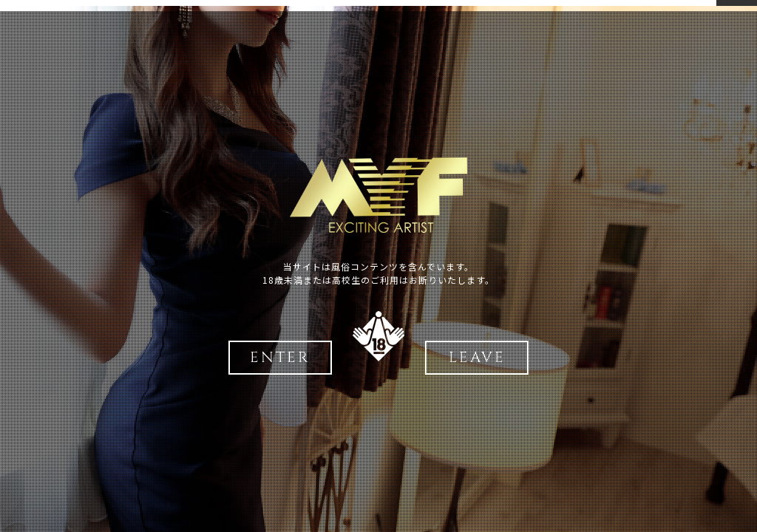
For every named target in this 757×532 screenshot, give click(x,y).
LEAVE (477, 357)
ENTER (280, 357)
